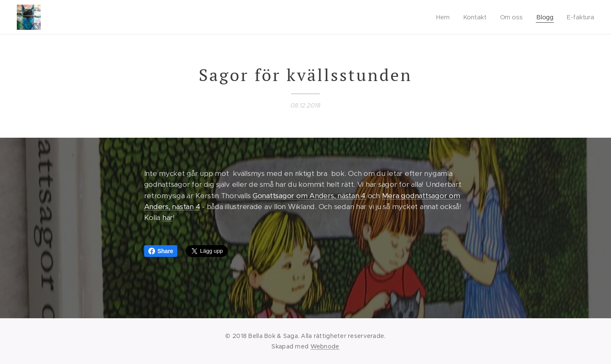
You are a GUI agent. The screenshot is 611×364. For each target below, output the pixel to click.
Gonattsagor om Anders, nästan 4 (309, 196)
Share (161, 251)
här (167, 218)
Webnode (325, 346)
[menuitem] (445, 17)
